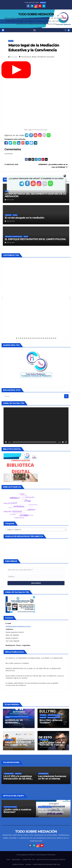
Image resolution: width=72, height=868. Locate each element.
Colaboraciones (17, 734)
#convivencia (26, 57)
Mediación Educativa (54, 678)
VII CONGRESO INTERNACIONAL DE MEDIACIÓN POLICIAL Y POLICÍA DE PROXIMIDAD (36, 856)
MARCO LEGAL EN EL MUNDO (18, 834)
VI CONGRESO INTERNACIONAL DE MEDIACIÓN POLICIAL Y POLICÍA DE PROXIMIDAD (36, 844)
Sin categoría (9, 700)
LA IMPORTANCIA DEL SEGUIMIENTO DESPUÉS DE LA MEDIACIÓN (35, 195)
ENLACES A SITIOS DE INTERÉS (21, 829)
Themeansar (52, 815)
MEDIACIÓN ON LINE (16, 839)
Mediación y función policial (14, 236)
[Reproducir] (6, 402)
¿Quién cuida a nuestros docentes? (52, 771)
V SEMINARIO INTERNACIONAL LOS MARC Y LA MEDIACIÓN (43, 839)
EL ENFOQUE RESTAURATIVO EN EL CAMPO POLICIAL (35, 239)
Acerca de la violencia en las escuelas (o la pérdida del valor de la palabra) (18, 772)
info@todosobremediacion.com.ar (18, 586)
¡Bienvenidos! (16, 820)
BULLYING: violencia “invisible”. (17, 623)
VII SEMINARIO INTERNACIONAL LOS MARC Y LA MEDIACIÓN (35, 861)
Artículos (43, 675)
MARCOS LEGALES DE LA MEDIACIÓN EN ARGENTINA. (46, 834)
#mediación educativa (46, 57)
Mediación (8, 215)
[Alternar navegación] (34, 30)
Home (8, 820)
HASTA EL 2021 (11, 164)
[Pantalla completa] (66, 402)
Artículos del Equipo (54, 675)
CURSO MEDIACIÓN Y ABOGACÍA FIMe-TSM (46, 825)
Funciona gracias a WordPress (26, 815)
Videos (11, 41)
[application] (36, 386)
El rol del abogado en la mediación (25, 218)
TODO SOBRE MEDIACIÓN (36, 14)
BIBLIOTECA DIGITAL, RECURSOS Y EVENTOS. (51, 820)
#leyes (34, 57)
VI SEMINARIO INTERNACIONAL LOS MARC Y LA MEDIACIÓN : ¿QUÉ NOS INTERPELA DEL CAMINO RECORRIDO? (36, 850)
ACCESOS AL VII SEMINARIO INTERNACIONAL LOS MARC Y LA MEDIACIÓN (34, 618)
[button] (65, 30)
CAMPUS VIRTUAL (18, 825)
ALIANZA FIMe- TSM (28, 820)
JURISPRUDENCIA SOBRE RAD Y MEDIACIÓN (47, 829)
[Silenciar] (63, 402)
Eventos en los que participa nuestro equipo (17, 677)
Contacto (28, 825)
